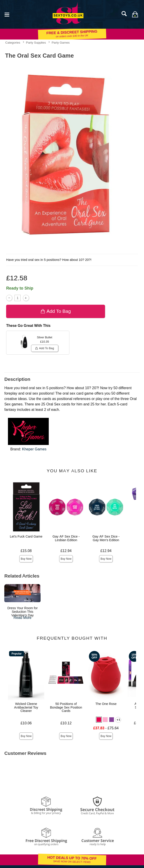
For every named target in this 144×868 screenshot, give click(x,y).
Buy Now (26, 559)
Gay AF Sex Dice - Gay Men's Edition (106, 538)
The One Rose (106, 704)
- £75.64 (106, 728)
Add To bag (56, 311)
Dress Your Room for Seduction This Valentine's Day (22, 612)
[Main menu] (7, 14)
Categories (13, 42)
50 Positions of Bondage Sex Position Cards (66, 707)
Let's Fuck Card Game (26, 536)
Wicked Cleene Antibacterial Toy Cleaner (26, 707)
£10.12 (66, 723)
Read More (23, 618)
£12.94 (66, 551)
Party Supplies (36, 42)
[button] (99, 720)
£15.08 (26, 551)
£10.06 (26, 723)
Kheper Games (34, 449)
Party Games (61, 42)
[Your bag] (135, 14)
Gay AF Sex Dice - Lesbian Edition (66, 538)
